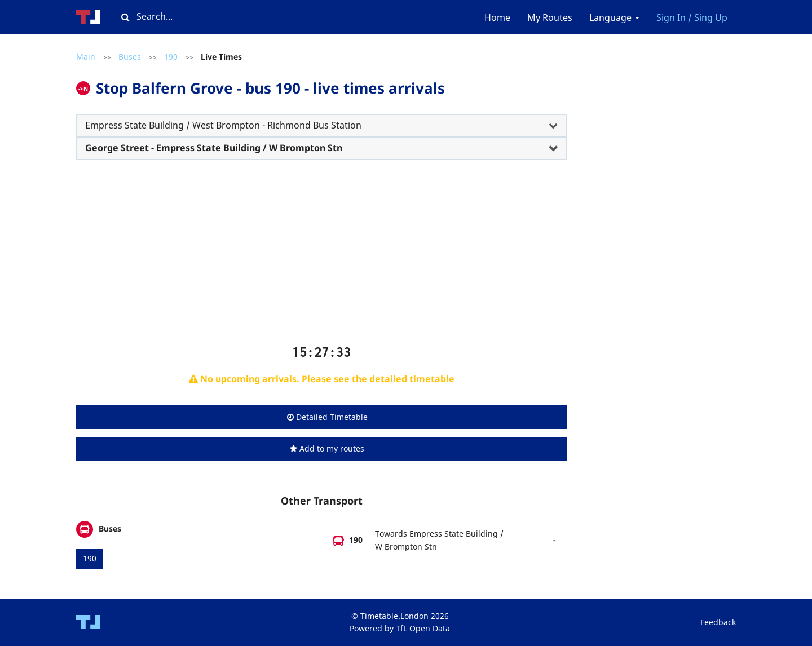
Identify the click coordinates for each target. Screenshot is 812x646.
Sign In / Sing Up (692, 17)
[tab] (321, 126)
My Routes (550, 17)
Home (497, 17)
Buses (130, 57)
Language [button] (614, 17)
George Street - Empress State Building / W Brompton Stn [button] (214, 148)
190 (171, 57)
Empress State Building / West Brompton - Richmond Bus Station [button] (223, 125)
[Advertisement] (321, 256)
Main (86, 57)
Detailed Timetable (327, 417)
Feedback (718, 622)
